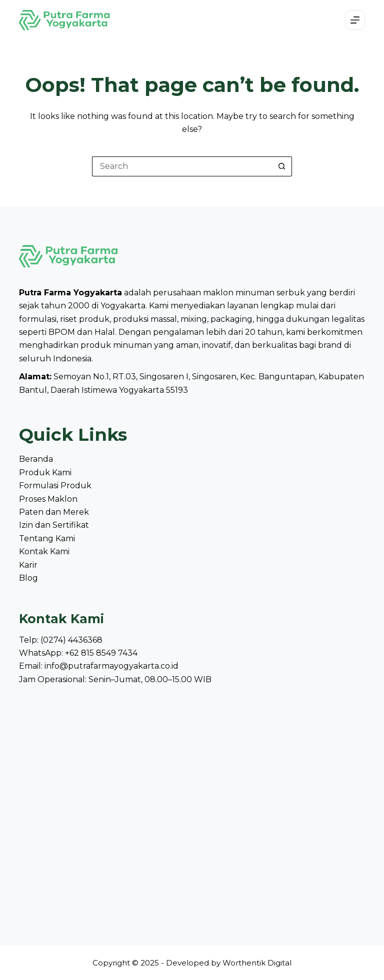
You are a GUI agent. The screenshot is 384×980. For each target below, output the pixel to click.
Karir (28, 565)
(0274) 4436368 (71, 640)
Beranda (36, 459)
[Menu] (355, 20)
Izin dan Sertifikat (54, 525)
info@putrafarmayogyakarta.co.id (111, 666)
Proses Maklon (48, 499)
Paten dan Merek (54, 512)
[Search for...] (182, 166)
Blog (28, 578)
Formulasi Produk (55, 486)
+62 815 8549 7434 (101, 653)
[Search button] (282, 166)
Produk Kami (45, 473)
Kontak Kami (44, 551)
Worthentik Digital (257, 963)
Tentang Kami (47, 538)
